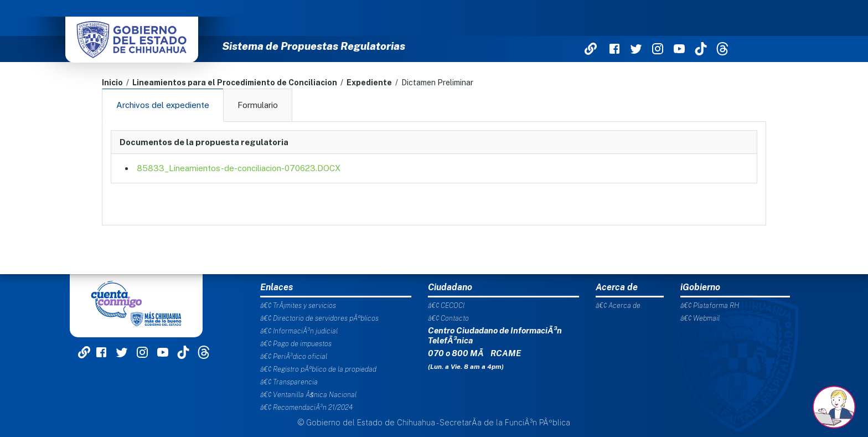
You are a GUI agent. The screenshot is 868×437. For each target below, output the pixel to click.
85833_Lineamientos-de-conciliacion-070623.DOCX (239, 168)
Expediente (369, 83)
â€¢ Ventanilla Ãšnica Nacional (308, 395)
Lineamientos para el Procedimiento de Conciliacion (235, 83)
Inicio (112, 83)
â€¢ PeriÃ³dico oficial (294, 356)
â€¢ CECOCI (446, 305)
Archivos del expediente (163, 105)
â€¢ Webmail (700, 318)
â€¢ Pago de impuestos (296, 344)
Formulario (258, 105)
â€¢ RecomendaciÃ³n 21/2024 (306, 407)
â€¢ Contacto (448, 318)
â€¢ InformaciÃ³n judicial (299, 331)
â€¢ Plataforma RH (710, 305)
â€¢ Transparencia (289, 382)
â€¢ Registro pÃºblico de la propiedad (318, 369)
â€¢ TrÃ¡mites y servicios (298, 305)
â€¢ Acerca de (618, 305)
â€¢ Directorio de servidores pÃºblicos (319, 318)
